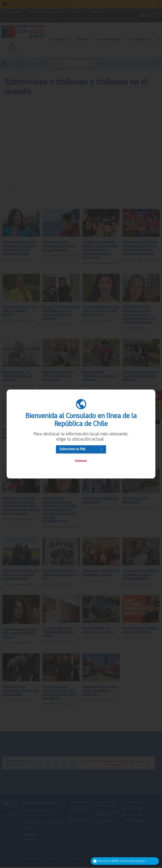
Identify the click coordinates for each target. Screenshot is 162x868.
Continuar (81, 460)
